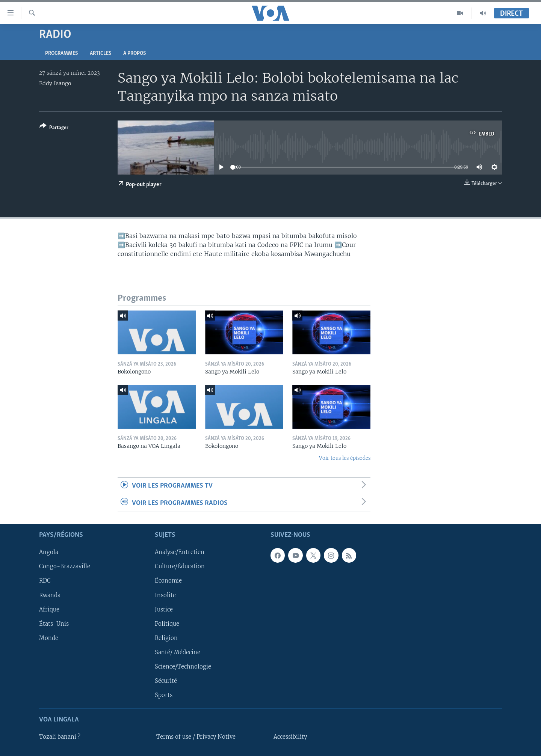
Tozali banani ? (60, 737)
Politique (167, 624)
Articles (100, 53)
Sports (164, 695)
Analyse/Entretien (180, 552)
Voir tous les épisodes (345, 458)
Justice (164, 610)
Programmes (61, 53)
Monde (49, 638)
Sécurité (166, 681)
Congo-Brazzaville (65, 566)
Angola (49, 552)
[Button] (54, 128)
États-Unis (54, 624)
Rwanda (50, 595)
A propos (134, 53)
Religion (166, 638)
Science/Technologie (183, 667)
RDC (45, 581)
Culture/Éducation (180, 566)
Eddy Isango (55, 83)
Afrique (49, 610)
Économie (168, 581)
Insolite (165, 595)
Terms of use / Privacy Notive (196, 737)
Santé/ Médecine (178, 652)
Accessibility (290, 737)
